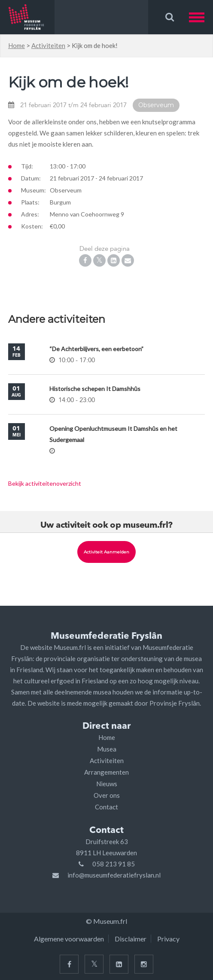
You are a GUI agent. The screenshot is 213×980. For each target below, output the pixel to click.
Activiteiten (48, 45)
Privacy (168, 939)
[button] (201, 17)
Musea (107, 749)
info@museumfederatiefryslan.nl (114, 875)
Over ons (107, 795)
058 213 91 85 (114, 864)
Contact (106, 807)
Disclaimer (131, 939)
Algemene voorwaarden (69, 939)
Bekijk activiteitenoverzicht (45, 483)
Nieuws (107, 784)
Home (17, 45)
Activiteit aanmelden (106, 552)
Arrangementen (106, 772)
